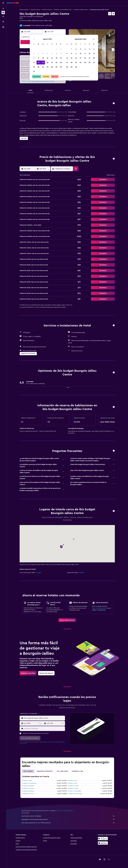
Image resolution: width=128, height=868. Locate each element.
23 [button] (61, 62)
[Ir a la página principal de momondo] (13, 3)
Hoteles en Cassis (73, 788)
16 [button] (61, 58)
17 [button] (34, 62)
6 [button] (47, 54)
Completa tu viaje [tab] (77, 771)
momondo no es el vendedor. (68, 816)
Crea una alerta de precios (100, 608)
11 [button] (38, 58)
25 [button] (38, 67)
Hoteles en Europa (35, 10)
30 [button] (61, 67)
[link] (67, 620)
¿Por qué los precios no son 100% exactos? (68, 823)
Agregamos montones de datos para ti (68, 819)
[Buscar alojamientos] (3, 12)
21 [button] (52, 62)
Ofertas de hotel (24, 10)
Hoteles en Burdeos (28, 791)
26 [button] (43, 67)
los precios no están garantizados (64, 811)
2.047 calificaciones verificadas (42, 25)
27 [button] (47, 67)
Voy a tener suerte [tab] (62, 771)
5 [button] (43, 54)
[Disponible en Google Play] (103, 839)
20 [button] (47, 62)
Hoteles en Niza (72, 781)
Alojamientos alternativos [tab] (45, 771)
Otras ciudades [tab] (28, 771)
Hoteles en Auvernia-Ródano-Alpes (63, 10)
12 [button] (43, 58)
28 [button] (52, 67)
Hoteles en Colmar (73, 786)
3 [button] (34, 54)
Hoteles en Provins (28, 794)
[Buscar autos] (3, 16)
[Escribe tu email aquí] (44, 729)
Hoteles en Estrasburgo (29, 783)
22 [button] (56, 62)
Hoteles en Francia (47, 10)
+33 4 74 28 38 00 (26, 23)
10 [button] (34, 58)
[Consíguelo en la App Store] (103, 843)
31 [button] (34, 71)
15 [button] (56, 58)
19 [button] (43, 62)
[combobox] (44, 718)
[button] (3, 3)
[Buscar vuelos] (3, 9)
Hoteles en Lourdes (28, 788)
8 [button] (56, 54)
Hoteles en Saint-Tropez (75, 794)
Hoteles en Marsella (28, 786)
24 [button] (34, 67)
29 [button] (56, 67)
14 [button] (52, 58)
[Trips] (3, 22)
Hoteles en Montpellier (74, 791)
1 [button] (56, 49)
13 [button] (47, 58)
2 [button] (61, 49)
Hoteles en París (27, 781)
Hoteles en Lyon (72, 783)
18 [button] (39, 62)
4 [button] (39, 54)
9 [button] (61, 54)
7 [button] (52, 54)
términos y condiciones (50, 742)
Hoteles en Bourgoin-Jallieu (81, 10)
